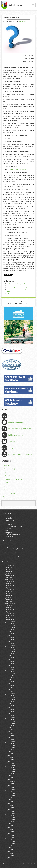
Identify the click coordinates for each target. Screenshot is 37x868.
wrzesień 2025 (10, 580)
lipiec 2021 (9, 680)
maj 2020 (8, 708)
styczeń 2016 (10, 812)
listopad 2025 (10, 576)
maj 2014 (8, 852)
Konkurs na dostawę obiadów (17, 284)
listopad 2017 (10, 768)
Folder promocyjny (16, 435)
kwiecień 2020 (10, 710)
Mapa (25, 303)
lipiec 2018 (9, 752)
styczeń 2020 (10, 716)
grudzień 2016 (10, 790)
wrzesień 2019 (10, 724)
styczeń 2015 (10, 836)
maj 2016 (8, 804)
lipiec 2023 (9, 632)
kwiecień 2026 (10, 566)
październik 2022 (11, 650)
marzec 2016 (10, 808)
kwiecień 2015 (10, 830)
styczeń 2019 (10, 740)
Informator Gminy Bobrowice (20, 429)
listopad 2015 (10, 816)
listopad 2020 (10, 696)
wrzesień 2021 (10, 676)
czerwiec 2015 (10, 826)
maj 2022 (8, 660)
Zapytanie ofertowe (13, 286)
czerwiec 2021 (10, 682)
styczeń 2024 (10, 620)
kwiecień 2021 (10, 686)
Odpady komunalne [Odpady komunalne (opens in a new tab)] (16, 422)
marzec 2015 (10, 832)
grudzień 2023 (10, 622)
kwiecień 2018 (10, 758)
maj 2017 (8, 780)
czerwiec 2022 (10, 658)
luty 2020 (8, 714)
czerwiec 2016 (10, 802)
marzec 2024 (10, 616)
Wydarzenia (7, 497)
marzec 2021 (10, 688)
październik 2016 (11, 794)
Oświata (6, 483)
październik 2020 (11, 698)
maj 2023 (8, 636)
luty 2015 (8, 834)
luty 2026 (8, 570)
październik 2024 (11, 602)
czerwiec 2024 (10, 610)
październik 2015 (11, 818)
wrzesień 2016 (10, 796)
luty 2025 (8, 594)
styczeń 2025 (10, 596)
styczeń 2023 (10, 644)
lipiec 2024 (9, 608)
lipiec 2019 (9, 728)
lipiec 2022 (9, 656)
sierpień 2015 (10, 822)
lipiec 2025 (9, 584)
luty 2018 (8, 762)
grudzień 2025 (10, 574)
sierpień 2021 (10, 678)
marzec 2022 (10, 664)
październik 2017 (11, 770)
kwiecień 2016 (10, 806)
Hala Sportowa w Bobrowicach (20, 454)
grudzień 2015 (10, 814)
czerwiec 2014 (10, 850)
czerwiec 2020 (10, 706)
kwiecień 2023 (10, 638)
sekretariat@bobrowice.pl (17, 169)
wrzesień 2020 (10, 700)
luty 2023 (8, 642)
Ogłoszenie (22, 21)
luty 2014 (8, 858)
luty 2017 (8, 786)
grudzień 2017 (10, 766)
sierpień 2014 (10, 846)
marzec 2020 (10, 712)
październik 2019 (11, 722)
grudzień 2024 (10, 598)
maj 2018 (8, 756)
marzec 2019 (10, 736)
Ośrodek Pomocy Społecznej (13, 479)
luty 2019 (8, 738)
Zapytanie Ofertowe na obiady (17, 288)
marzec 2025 (10, 592)
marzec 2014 (10, 856)
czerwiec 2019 (10, 730)
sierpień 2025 (10, 582)
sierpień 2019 (10, 726)
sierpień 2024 (10, 606)
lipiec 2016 (9, 800)
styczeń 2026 (10, 572)
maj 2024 (8, 612)
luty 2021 (8, 690)
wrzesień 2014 (10, 844)
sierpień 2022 (10, 654)
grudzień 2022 (10, 646)
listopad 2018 (10, 744)
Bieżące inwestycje (9, 469)
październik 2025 (11, 578)
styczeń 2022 (10, 668)
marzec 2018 (10, 760)
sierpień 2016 (10, 798)
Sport (5, 486)
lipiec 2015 (9, 824)
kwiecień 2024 (10, 614)
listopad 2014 (10, 840)
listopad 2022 (10, 648)
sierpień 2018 (10, 750)
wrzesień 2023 (10, 628)
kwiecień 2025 (10, 590)
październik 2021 (11, 674)
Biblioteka (7, 465)
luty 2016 (8, 810)
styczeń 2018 (10, 764)
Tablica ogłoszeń (15, 441)
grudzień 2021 (10, 670)
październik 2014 (11, 842)
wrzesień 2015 (10, 820)
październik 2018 (11, 746)
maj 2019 (8, 732)
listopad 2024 (10, 600)
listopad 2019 (10, 720)
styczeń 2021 (10, 692)
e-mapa (11, 448)
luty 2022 (8, 666)
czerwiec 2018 (10, 754)
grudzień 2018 (10, 742)
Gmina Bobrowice (16, 5)
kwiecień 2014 (10, 854)
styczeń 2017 (10, 788)
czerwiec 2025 (10, 586)
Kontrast (18, 303)
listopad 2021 (10, 672)
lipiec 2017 (9, 776)
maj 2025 (8, 588)
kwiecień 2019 (10, 734)
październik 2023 (11, 626)
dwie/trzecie (32, 864)
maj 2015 (8, 828)
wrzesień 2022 (10, 652)
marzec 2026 (10, 568)
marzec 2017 (10, 784)
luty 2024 (8, 618)
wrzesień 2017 (10, 772)
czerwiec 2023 (10, 634)
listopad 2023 (10, 624)
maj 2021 (8, 684)
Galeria (11, 416)
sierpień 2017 (10, 774)
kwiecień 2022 (10, 662)
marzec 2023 (10, 640)
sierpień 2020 (10, 702)
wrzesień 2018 (10, 748)
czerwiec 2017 (10, 778)
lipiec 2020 (9, 704)
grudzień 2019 (10, 718)
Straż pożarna (8, 490)
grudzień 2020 (10, 694)
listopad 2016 (10, 792)
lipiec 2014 (9, 848)
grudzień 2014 (10, 838)
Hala (5, 472)
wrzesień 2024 (10, 604)
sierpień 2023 (10, 630)
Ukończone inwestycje (11, 493)
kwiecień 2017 (10, 782)
